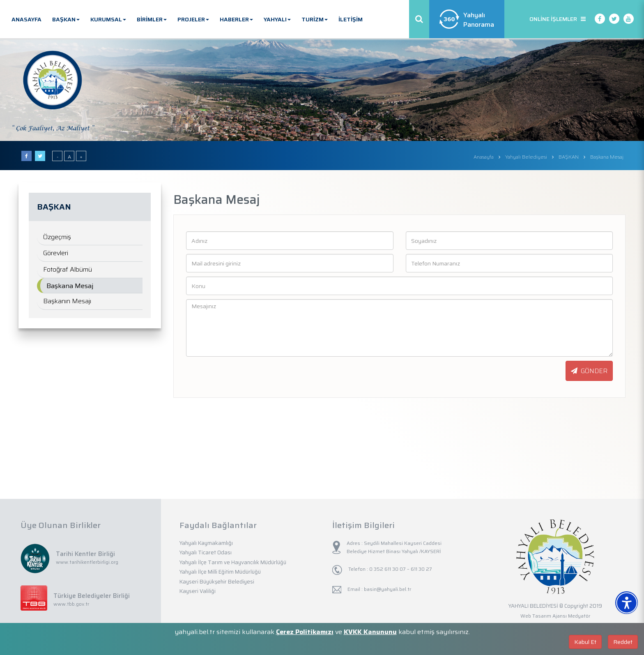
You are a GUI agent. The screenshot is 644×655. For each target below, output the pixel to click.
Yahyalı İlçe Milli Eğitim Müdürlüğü (220, 572)
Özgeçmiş (57, 237)
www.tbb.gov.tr (71, 604)
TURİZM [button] (315, 19)
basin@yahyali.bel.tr (388, 589)
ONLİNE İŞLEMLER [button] (558, 19)
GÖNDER (589, 371)
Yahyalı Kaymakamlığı (206, 543)
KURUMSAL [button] (108, 19)
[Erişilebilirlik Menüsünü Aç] (627, 603)
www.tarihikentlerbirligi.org (87, 562)
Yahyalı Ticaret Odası (206, 552)
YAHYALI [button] (277, 19)
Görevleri (56, 253)
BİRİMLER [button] (152, 19)
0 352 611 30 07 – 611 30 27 (400, 569)
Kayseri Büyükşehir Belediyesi (217, 582)
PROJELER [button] (193, 19)
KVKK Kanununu (370, 632)
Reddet (623, 642)
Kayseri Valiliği (198, 591)
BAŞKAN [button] (66, 19)
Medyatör (579, 616)
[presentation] (227, 371)
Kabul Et (585, 642)
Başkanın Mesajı (67, 301)
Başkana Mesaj (70, 286)
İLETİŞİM (351, 19)
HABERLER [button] (236, 19)
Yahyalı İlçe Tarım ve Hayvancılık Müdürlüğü (233, 562)
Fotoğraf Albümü (68, 269)
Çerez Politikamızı (305, 632)
